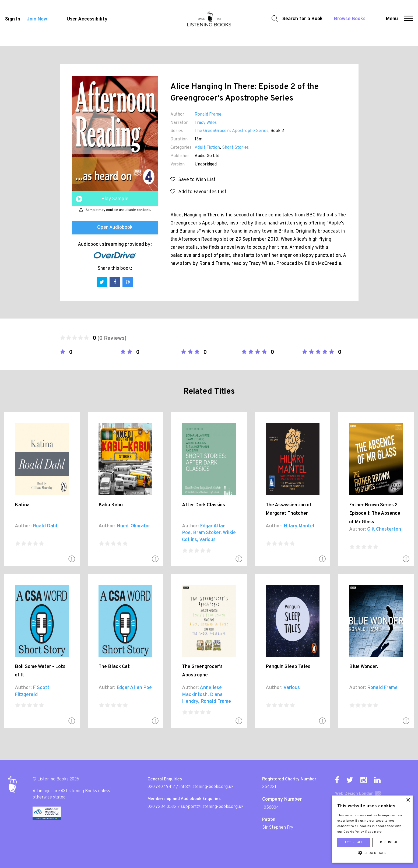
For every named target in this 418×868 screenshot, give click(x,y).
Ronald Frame (208, 115)
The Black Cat (114, 667)
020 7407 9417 (161, 787)
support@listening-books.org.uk (212, 807)
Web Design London (354, 794)
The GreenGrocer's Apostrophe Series (231, 131)
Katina (22, 505)
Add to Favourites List (198, 192)
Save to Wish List (193, 180)
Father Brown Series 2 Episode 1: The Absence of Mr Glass (375, 514)
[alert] (372, 829)
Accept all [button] (354, 842)
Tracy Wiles (206, 123)
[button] (410, 23)
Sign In (12, 23)
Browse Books (348, 23)
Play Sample (115, 199)
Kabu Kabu (111, 505)
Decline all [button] (390, 842)
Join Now (37, 23)
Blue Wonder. (364, 667)
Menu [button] (393, 23)
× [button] (408, 800)
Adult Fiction (207, 148)
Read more (374, 832)
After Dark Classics (203, 505)
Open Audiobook (115, 228)
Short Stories (235, 148)
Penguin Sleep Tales (288, 667)
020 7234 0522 (162, 807)
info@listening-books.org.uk (206, 787)
